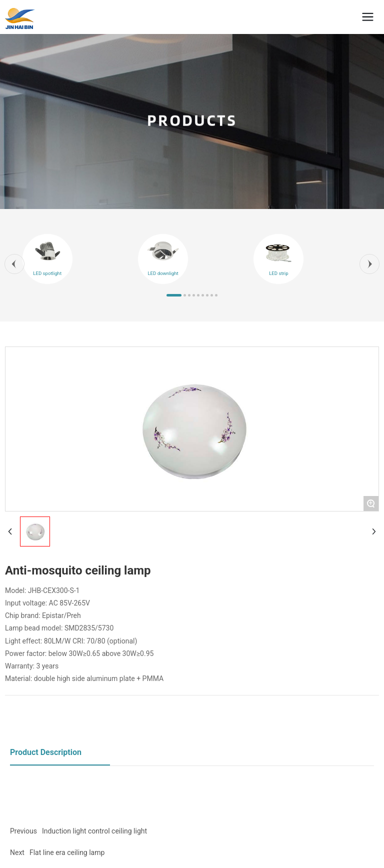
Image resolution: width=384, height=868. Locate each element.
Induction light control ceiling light (94, 831)
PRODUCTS (192, 122)
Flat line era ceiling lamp (67, 852)
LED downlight (163, 273)
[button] (14, 264)
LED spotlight (47, 273)
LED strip (278, 273)
